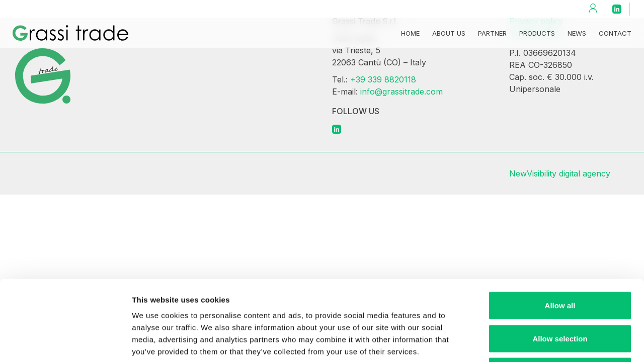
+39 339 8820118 (383, 79)
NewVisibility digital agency (560, 173)
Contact (615, 33)
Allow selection (560, 263)
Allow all (560, 230)
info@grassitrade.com (401, 92)
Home (410, 33)
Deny (560, 296)
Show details (528, 342)
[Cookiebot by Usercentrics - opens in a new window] (65, 342)
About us (449, 33)
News (577, 33)
